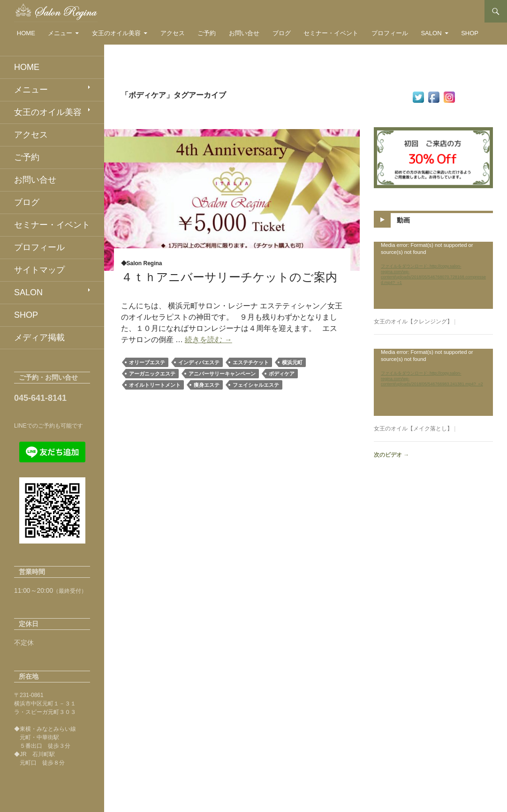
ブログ (282, 33)
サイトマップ (39, 270)
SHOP (470, 33)
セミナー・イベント (331, 33)
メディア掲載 (39, 337)
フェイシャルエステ (256, 385)
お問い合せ (244, 33)
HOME (26, 33)
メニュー (60, 33)
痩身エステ (207, 385)
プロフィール (390, 33)
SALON (431, 33)
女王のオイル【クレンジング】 (413, 322)
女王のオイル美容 (116, 33)
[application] (433, 275)
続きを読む (208, 340)
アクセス (173, 33)
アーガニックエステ (152, 374)
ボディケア (282, 374)
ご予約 (207, 33)
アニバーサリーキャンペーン (222, 374)
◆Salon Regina (142, 263)
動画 (403, 220)
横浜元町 (292, 362)
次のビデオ (391, 455)
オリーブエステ (147, 362)
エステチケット (251, 362)
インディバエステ (199, 362)
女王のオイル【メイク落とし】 (413, 429)
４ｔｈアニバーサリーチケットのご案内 (229, 277)
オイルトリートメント (155, 385)
